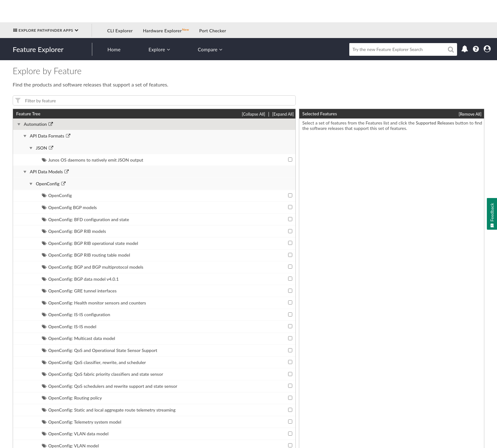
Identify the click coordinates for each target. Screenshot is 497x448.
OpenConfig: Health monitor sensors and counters (94, 303)
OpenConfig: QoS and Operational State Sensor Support (100, 350)
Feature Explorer (38, 49)
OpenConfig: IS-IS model (69, 326)
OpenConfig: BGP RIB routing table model (86, 255)
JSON (42, 148)
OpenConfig (48, 184)
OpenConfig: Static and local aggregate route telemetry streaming (109, 410)
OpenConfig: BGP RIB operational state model (90, 243)
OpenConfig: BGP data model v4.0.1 (80, 279)
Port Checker (213, 31)
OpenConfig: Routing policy (72, 398)
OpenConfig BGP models (69, 207)
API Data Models (46, 172)
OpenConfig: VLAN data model (75, 434)
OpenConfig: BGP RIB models (74, 231)
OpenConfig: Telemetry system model (81, 422)
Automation (35, 124)
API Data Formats (47, 136)
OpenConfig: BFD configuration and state (85, 219)
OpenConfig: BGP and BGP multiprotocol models (93, 267)
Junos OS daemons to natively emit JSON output (93, 160)
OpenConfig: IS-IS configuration (76, 314)
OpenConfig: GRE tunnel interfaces (79, 291)
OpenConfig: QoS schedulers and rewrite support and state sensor (110, 386)
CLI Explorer (120, 31)
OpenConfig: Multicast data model (78, 338)
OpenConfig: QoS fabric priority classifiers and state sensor (103, 374)
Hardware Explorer (162, 31)
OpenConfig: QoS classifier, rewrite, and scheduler (94, 362)
